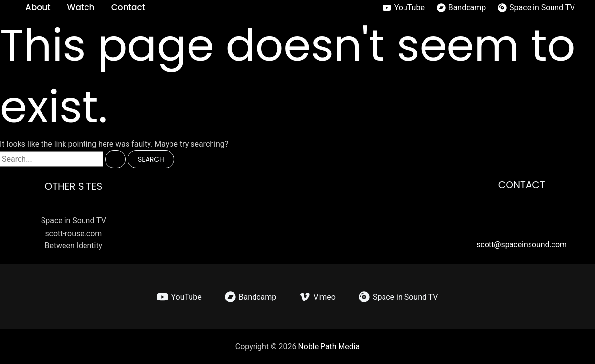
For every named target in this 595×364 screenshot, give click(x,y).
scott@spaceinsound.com (522, 245)
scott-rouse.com (73, 233)
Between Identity (73, 246)
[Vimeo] (317, 297)
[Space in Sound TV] (536, 8)
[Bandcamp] (461, 8)
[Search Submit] (115, 159)
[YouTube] (403, 8)
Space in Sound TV (74, 221)
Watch (81, 7)
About (38, 7)
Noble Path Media (329, 347)
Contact (128, 7)
